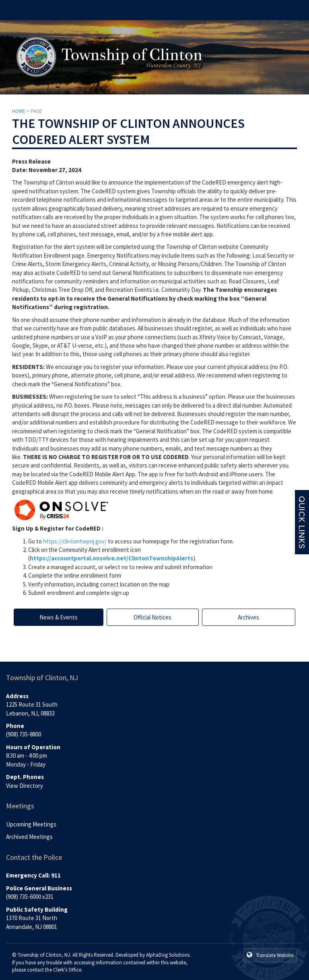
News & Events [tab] (59, 617)
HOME (19, 111)
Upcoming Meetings (31, 824)
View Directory (25, 786)
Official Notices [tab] (152, 617)
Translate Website (270, 955)
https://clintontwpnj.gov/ (75, 541)
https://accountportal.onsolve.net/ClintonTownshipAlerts (111, 558)
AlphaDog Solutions (168, 955)
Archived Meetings (29, 837)
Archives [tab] (248, 617)
